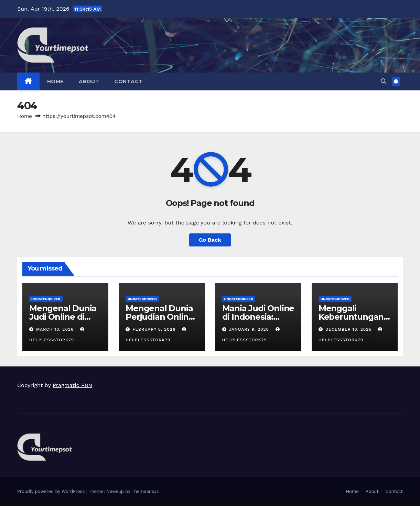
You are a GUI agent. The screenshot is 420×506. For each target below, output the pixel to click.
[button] (384, 81)
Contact (128, 81)
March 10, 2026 (56, 329)
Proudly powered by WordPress (52, 491)
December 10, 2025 (349, 329)
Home (55, 81)
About (89, 81)
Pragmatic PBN (72, 385)
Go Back (210, 240)
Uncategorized (46, 299)
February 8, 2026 (155, 329)
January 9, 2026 (250, 329)
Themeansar (145, 491)
